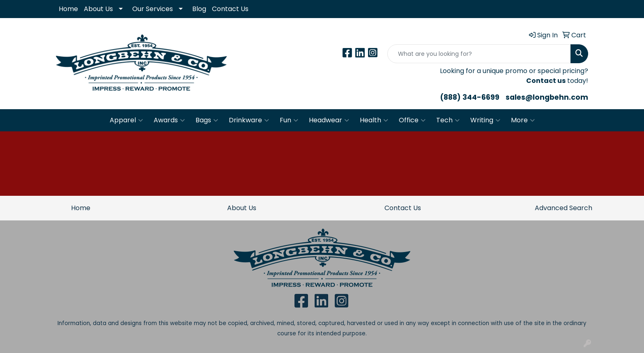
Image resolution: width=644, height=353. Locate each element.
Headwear (329, 120)
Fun (289, 120)
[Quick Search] (479, 54)
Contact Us (230, 9)
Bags (207, 120)
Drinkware (249, 120)
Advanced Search (563, 208)
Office (412, 120)
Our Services (153, 9)
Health (374, 120)
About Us (98, 9)
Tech (448, 120)
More (523, 120)
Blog (199, 9)
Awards (169, 120)
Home (68, 9)
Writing (485, 120)
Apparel (126, 120)
